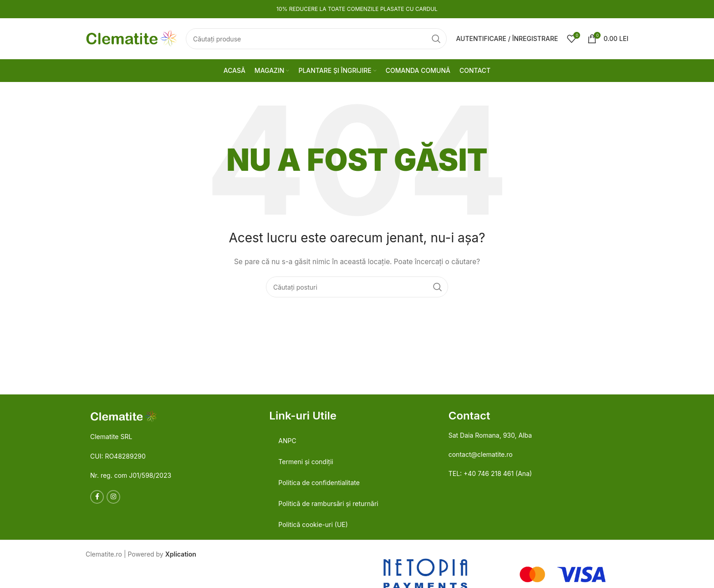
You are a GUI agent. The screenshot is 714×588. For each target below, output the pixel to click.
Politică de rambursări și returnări (328, 504)
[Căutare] (316, 39)
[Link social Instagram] (113, 497)
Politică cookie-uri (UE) (313, 524)
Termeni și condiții (306, 462)
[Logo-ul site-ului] (131, 38)
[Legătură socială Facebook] (97, 497)
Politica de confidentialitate (319, 483)
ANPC (287, 441)
